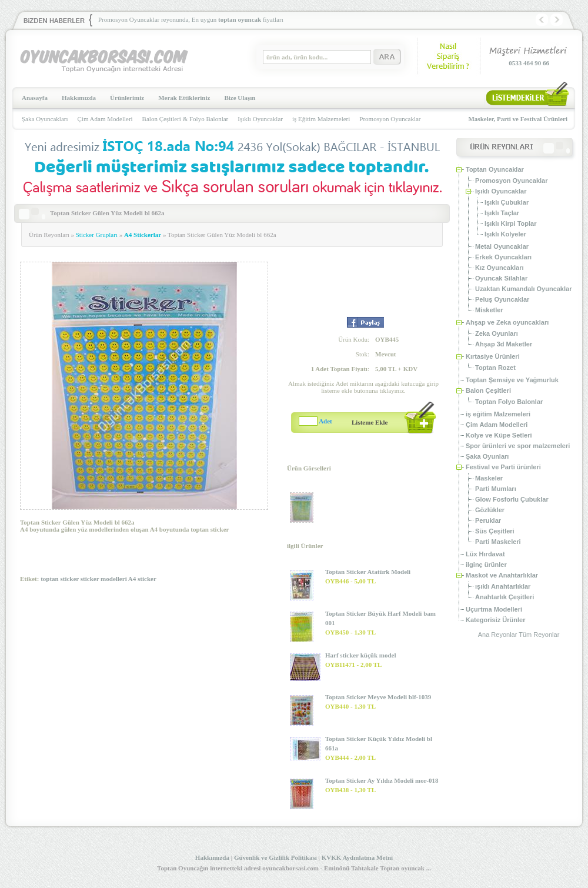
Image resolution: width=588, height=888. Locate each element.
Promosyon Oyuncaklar (390, 119)
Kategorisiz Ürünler (495, 620)
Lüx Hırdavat (485, 554)
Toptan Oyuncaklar (495, 169)
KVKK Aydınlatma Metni (357, 857)
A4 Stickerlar (143, 235)
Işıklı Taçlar (502, 213)
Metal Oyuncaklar (502, 246)
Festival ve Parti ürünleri (503, 467)
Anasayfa (35, 98)
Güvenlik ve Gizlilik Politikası (275, 857)
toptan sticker (60, 579)
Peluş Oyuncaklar (502, 299)
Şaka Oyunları (487, 456)
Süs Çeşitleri (495, 531)
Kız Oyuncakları (500, 268)
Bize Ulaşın (240, 98)
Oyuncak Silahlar (501, 278)
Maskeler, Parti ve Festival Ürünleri (518, 119)
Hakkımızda (79, 98)
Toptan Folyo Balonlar (509, 402)
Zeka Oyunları (497, 333)
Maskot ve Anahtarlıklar (502, 575)
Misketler (489, 310)
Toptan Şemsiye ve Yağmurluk (512, 380)
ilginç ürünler (486, 565)
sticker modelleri (104, 579)
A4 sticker (142, 579)
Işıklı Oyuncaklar (260, 119)
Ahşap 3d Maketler (504, 344)
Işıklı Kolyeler (505, 234)
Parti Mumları (496, 489)
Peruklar (488, 520)
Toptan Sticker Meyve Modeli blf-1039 (378, 697)
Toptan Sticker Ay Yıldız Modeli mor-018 (382, 780)
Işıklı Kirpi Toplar (510, 223)
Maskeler (489, 478)
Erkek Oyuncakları (503, 257)
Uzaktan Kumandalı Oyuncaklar (523, 289)
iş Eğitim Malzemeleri (321, 119)
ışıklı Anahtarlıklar (503, 586)
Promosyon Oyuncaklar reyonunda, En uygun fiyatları (191, 19)
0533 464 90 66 (529, 63)
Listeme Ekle (370, 422)
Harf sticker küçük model (361, 655)
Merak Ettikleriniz (184, 98)
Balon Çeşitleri (488, 390)
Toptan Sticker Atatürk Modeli (368, 572)
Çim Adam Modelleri (105, 119)
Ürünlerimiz (127, 98)
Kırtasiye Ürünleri (493, 356)
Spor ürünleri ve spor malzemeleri (518, 446)
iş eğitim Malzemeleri (498, 414)
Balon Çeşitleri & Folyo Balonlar (186, 119)
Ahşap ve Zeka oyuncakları (507, 322)
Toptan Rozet (495, 368)
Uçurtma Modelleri (494, 609)
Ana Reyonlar (498, 635)
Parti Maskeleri (498, 542)
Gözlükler (490, 510)
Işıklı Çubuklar (507, 202)
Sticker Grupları (97, 235)
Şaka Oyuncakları (45, 119)
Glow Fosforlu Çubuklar (512, 499)
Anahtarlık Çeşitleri (505, 597)
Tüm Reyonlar (539, 635)
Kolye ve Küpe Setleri (499, 435)
